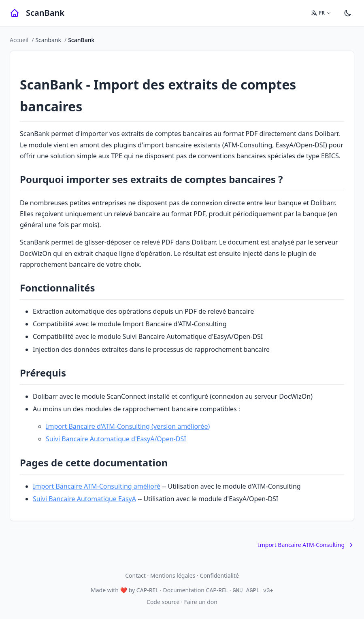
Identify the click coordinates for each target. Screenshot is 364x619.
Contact (135, 575)
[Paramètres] (348, 13)
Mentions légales (173, 575)
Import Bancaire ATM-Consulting (306, 545)
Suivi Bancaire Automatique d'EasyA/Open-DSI (116, 439)
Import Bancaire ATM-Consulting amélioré (97, 486)
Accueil (19, 40)
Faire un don (201, 602)
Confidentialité (219, 575)
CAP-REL (148, 590)
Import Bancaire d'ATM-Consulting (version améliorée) (128, 426)
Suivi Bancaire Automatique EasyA (84, 499)
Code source (163, 602)
